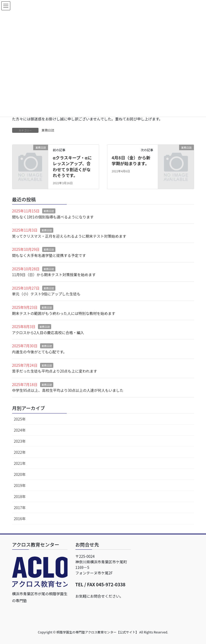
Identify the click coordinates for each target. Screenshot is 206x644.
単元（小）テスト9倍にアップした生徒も (46, 294)
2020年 (20, 474)
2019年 (20, 485)
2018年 (20, 496)
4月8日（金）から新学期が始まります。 (131, 160)
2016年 (20, 519)
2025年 (20, 419)
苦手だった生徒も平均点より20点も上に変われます (55, 371)
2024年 (20, 430)
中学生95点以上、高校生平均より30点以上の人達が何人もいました (68, 390)
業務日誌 (48, 130)
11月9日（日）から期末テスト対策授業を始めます (54, 275)
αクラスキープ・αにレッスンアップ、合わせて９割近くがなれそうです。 (72, 166)
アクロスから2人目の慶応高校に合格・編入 (48, 333)
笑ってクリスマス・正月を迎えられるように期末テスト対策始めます (69, 236)
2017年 (20, 508)
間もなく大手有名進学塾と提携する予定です (49, 255)
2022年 (20, 452)
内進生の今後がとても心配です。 (39, 352)
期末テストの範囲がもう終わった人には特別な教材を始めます (64, 313)
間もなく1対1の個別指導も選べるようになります (53, 217)
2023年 (20, 441)
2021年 (20, 463)
